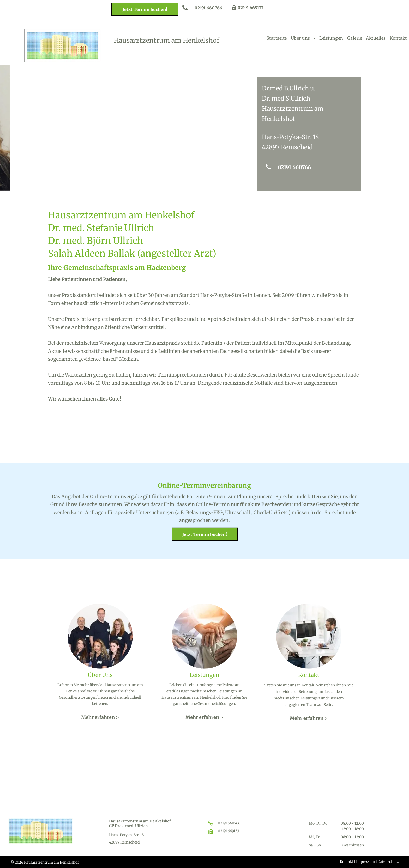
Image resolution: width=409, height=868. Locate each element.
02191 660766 (229, 823)
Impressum (365, 862)
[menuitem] (277, 38)
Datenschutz (388, 862)
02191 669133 (251, 8)
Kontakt (347, 862)
